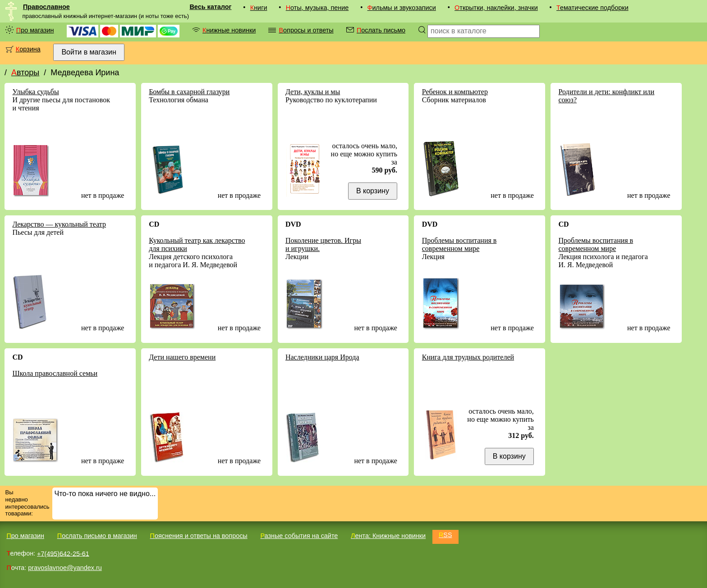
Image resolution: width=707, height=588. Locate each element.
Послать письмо (381, 30)
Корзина (28, 49)
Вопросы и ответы (306, 30)
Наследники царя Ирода (322, 357)
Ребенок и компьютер (455, 92)
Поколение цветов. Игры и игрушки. (323, 244)
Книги (259, 8)
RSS (445, 535)
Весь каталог (210, 7)
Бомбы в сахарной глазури (189, 92)
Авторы (25, 73)
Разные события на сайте (299, 536)
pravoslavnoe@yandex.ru (65, 568)
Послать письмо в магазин (97, 536)
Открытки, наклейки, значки (496, 8)
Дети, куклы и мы (313, 92)
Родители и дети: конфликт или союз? (607, 96)
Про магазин (35, 30)
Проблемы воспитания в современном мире (459, 244)
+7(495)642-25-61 (63, 553)
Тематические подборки (592, 8)
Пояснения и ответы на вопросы (199, 536)
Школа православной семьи (55, 373)
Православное (46, 7)
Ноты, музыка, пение (317, 8)
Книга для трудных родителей (468, 357)
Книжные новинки (229, 30)
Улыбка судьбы (35, 92)
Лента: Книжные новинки (388, 536)
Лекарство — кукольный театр (59, 224)
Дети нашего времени (182, 357)
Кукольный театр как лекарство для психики (197, 244)
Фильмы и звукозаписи (402, 8)
